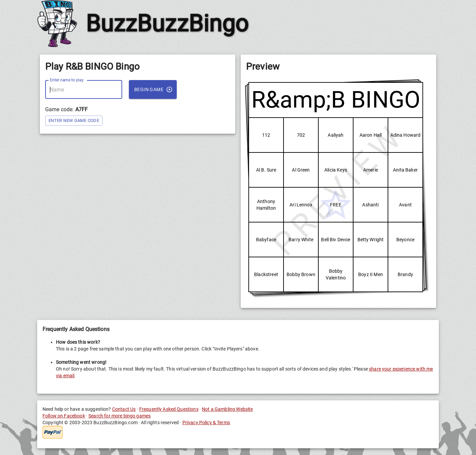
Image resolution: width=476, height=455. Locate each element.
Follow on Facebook (64, 416)
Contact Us (124, 409)
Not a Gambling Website (227, 409)
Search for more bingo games (120, 416)
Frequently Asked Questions (169, 409)
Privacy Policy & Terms (206, 422)
